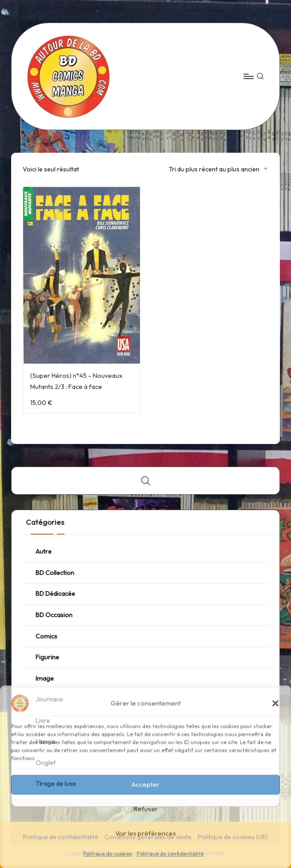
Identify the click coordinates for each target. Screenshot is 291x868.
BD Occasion (54, 615)
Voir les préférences (145, 833)
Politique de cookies (108, 854)
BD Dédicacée (55, 594)
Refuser (145, 809)
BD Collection (55, 573)
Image (45, 678)
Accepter (145, 784)
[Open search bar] (146, 481)
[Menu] (248, 76)
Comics (46, 636)
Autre (44, 551)
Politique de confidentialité (170, 854)
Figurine (47, 657)
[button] (275, 703)
